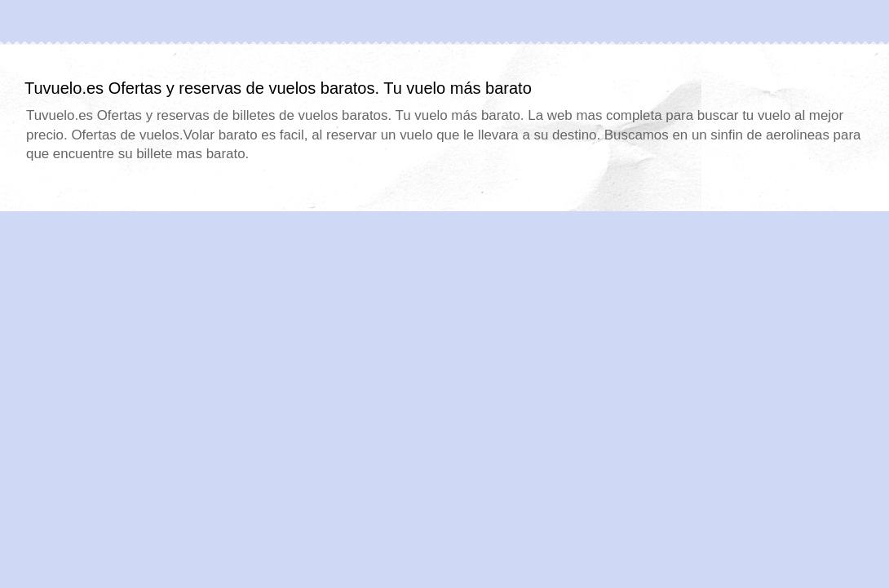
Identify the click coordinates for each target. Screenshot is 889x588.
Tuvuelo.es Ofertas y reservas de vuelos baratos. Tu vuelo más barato (278, 88)
